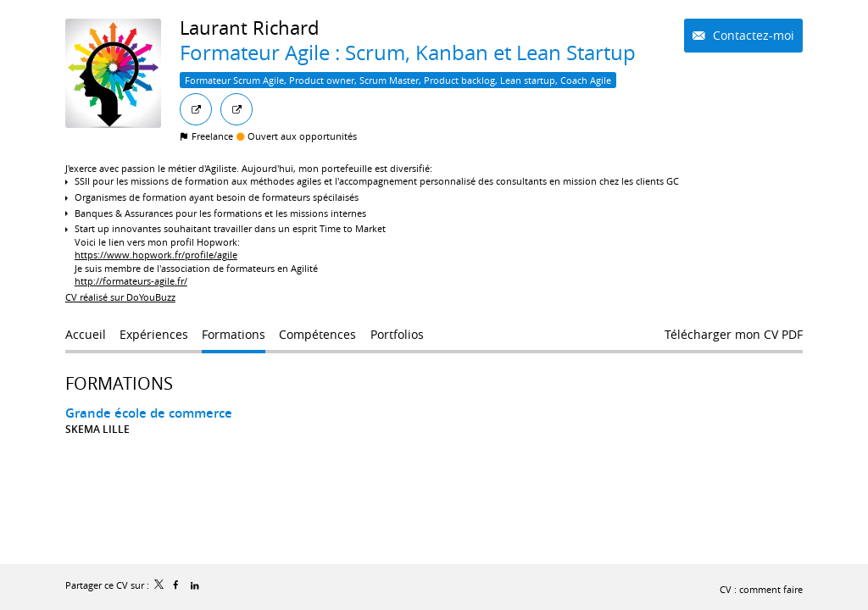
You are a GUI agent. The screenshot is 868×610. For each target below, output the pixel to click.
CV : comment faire (761, 589)
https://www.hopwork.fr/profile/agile (156, 255)
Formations (119, 383)
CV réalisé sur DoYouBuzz (120, 297)
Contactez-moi (752, 35)
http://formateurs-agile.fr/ (131, 281)
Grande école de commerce (149, 413)
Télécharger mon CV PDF (734, 334)
